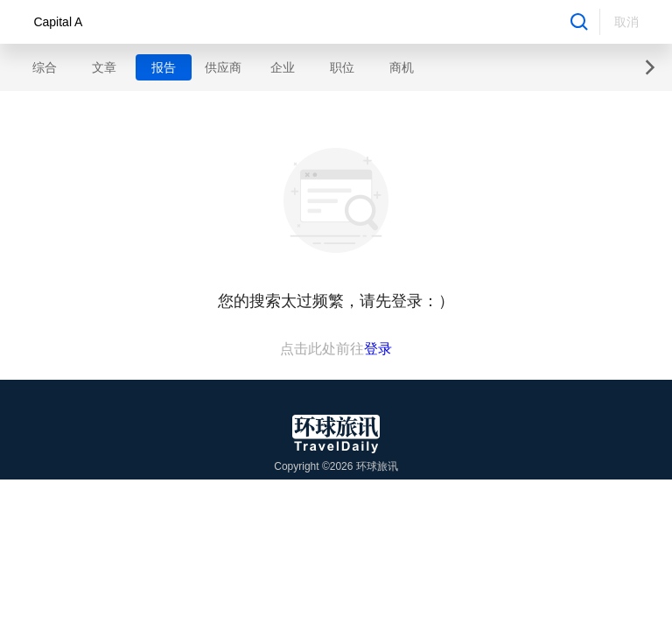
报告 (164, 67)
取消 (626, 22)
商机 (402, 67)
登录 (378, 349)
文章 (104, 67)
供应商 (223, 67)
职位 (342, 67)
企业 (283, 67)
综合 (45, 67)
